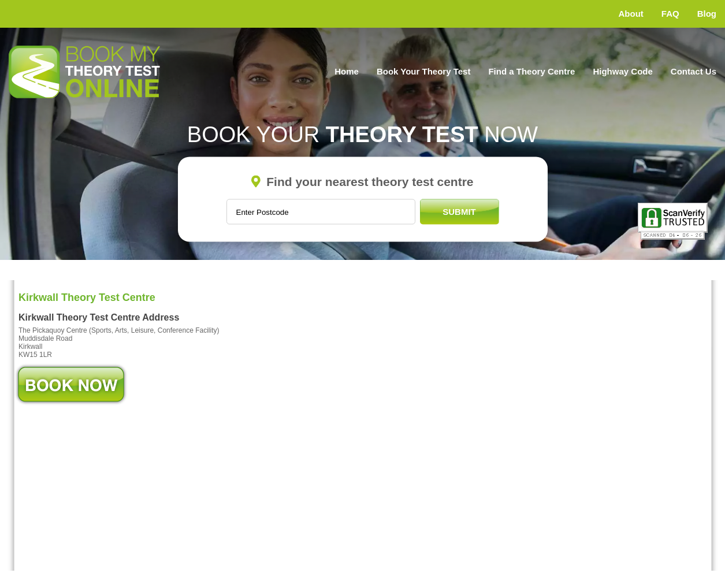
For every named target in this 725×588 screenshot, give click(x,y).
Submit (459, 212)
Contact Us (694, 71)
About (631, 14)
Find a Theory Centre (531, 71)
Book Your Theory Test (424, 71)
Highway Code (622, 71)
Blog (707, 14)
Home (347, 71)
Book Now (71, 384)
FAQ (670, 14)
